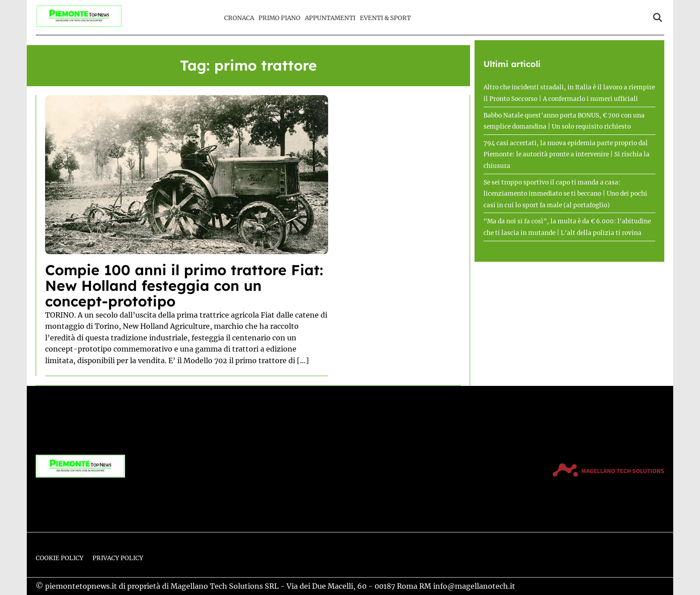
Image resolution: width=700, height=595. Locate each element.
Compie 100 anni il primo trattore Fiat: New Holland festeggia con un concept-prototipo (184, 285)
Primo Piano (279, 18)
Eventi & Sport (385, 18)
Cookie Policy (60, 558)
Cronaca (239, 18)
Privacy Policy (118, 558)
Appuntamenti (330, 18)
